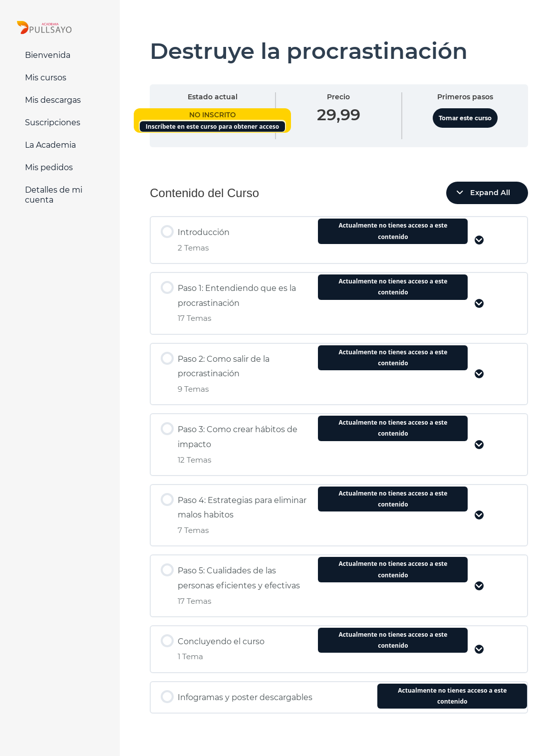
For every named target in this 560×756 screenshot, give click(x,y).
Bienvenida (48, 55)
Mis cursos (46, 78)
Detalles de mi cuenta (54, 195)
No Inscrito (212, 115)
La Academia (50, 145)
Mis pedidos (49, 167)
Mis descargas (53, 100)
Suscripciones (53, 123)
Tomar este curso (465, 118)
